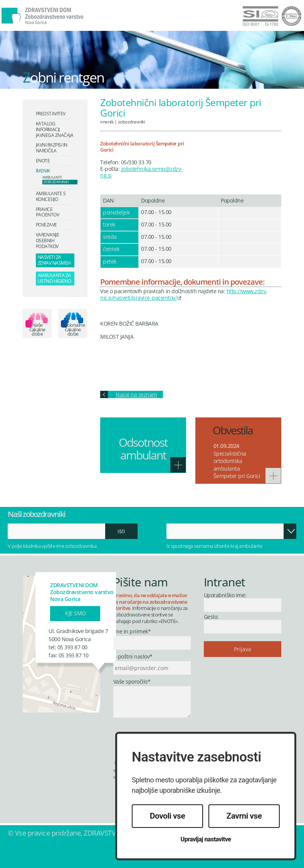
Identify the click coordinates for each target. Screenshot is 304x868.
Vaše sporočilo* (132, 682)
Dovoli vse (167, 816)
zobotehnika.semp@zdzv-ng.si (141, 172)
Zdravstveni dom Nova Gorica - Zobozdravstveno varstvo (64, 21)
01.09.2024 (226, 446)
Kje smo (76, 613)
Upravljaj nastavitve (206, 839)
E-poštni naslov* (133, 657)
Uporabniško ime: (225, 595)
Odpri (290, 531)
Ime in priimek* (132, 632)
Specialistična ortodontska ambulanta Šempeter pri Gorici (237, 465)
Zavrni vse (244, 816)
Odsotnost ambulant (143, 449)
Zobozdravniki (132, 122)
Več (178, 465)
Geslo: (211, 617)
